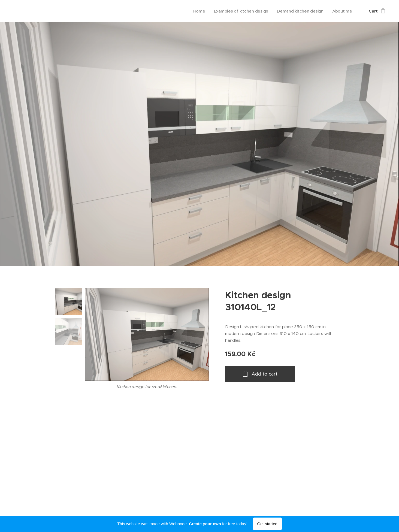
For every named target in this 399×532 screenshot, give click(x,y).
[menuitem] (197, 11)
